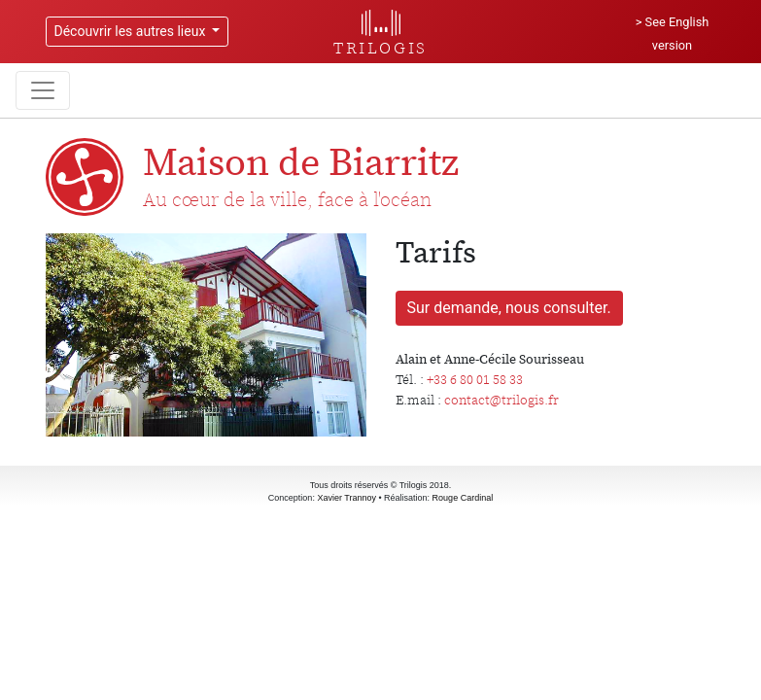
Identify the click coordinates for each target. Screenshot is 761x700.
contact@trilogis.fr (502, 400)
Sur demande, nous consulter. (509, 308)
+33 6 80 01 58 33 (475, 379)
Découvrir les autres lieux (132, 31)
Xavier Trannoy (346, 498)
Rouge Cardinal (463, 498)
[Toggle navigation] (43, 90)
